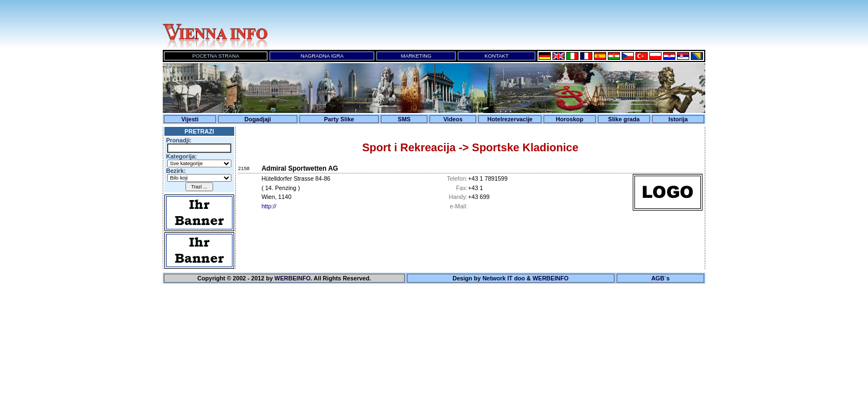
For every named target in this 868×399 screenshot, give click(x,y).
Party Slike (339, 119)
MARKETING (416, 56)
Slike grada (624, 119)
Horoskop (570, 119)
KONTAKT (496, 56)
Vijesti (190, 119)
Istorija (678, 119)
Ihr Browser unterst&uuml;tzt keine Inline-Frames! (489, 25)
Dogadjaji (258, 119)
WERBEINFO (293, 278)
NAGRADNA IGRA (322, 56)
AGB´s (660, 278)
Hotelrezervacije (510, 119)
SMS (404, 119)
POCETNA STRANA (216, 56)
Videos (453, 119)
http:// (269, 206)
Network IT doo (503, 278)
